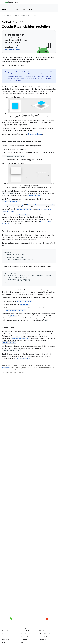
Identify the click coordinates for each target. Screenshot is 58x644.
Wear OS (42, 631)
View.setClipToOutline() (20, 338)
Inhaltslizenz (6, 367)
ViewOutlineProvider (25, 301)
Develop (5, 9)
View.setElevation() (35, 195)
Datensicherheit (7, 634)
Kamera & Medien (26, 637)
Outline (14, 316)
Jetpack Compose (15, 80)
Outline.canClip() (9, 343)
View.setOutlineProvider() (16, 310)
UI (24, 9)
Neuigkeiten (6, 640)
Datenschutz (25, 640)
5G (22, 642)
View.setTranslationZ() (11, 201)
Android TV (43, 640)
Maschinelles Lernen (27, 631)
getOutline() (25, 305)
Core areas (16, 9)
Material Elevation (32, 78)
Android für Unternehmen (10, 631)
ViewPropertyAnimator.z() (14, 205)
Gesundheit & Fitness (27, 634)
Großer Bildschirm (45, 628)
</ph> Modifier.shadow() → (12, 49)
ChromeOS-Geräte (45, 634)
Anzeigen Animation (24, 358)
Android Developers (7, 16)
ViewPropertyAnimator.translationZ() (41, 205)
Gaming (23, 628)
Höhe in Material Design (35, 134)
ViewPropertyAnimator (24, 209)
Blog (3, 642)
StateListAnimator (23, 215)
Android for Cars (44, 637)
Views (30, 9)
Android (4, 628)
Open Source (6, 637)
